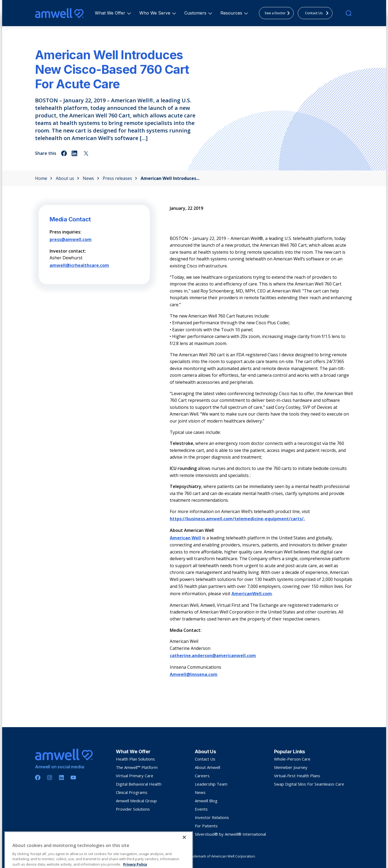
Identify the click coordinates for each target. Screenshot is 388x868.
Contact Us (205, 759)
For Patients (206, 826)
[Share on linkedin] (75, 153)
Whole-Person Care (292, 759)
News (91, 178)
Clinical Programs (132, 792)
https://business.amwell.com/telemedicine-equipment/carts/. (237, 519)
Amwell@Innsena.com (194, 674)
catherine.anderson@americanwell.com (213, 656)
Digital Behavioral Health (139, 784)
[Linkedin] (61, 778)
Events (201, 809)
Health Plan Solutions (135, 759)
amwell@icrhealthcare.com (79, 265)
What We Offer (111, 13)
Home (44, 178)
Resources (232, 13)
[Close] (184, 862)
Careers (202, 776)
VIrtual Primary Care (135, 776)
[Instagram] (50, 778)
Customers (196, 13)
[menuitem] (110, 13)
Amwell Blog (206, 801)
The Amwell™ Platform (137, 767)
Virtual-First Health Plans (297, 776)
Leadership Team (211, 784)
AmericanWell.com (252, 594)
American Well (185, 538)
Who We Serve (156, 13)
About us (67, 178)
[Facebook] (38, 778)
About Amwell (207, 767)
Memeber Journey (291, 767)
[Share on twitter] (86, 153)
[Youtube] (73, 778)
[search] (349, 13)
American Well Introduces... (170, 178)
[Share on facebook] (64, 153)
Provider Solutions (133, 809)
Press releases (120, 178)
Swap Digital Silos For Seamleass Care (309, 784)
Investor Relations (212, 817)
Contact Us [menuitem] (318, 13)
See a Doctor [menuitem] (279, 13)
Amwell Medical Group (136, 801)
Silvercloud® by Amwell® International (230, 834)
